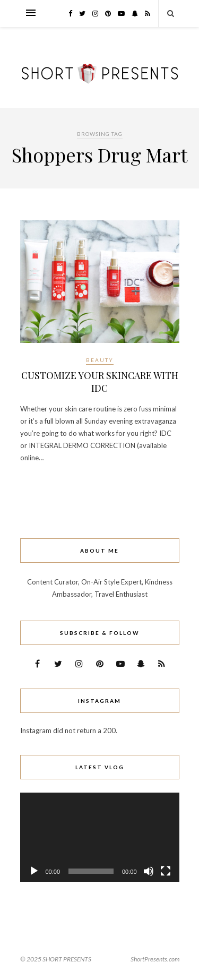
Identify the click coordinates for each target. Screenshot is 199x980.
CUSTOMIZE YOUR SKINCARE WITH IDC (100, 382)
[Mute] (149, 871)
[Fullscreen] (166, 871)
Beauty (100, 360)
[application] (100, 837)
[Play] (34, 871)
